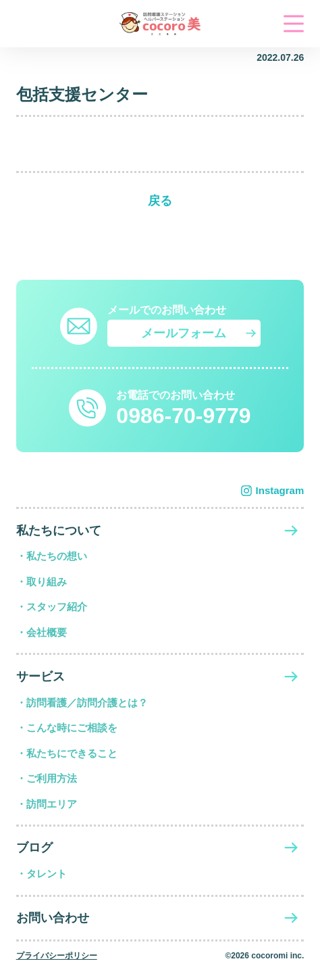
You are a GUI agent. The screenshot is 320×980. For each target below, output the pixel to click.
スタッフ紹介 (57, 607)
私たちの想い (57, 556)
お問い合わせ (53, 918)
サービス (41, 677)
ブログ (34, 848)
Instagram (280, 490)
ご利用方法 (52, 778)
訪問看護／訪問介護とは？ (87, 703)
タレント (47, 874)
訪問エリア (52, 804)
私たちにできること (72, 753)
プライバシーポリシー (57, 956)
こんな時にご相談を (72, 728)
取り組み (47, 582)
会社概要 (47, 632)
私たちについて (59, 531)
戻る (160, 201)
